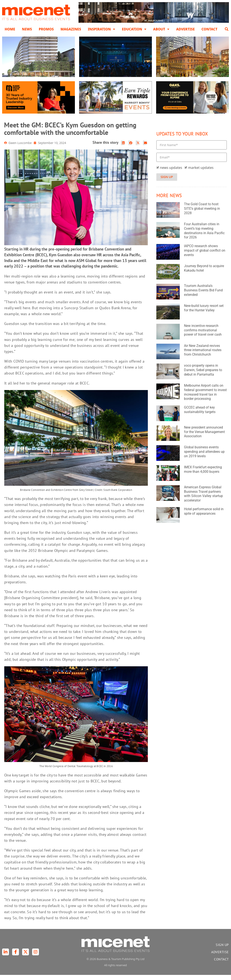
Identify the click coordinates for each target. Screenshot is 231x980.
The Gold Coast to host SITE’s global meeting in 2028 (202, 214)
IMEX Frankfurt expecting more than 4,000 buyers (203, 475)
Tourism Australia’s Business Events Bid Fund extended (203, 296)
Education (134, 29)
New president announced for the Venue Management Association (204, 437)
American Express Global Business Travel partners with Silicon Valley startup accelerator (203, 499)
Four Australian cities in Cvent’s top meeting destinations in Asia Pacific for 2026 (204, 236)
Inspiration (101, 29)
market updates (201, 173)
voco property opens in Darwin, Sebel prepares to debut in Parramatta (203, 375)
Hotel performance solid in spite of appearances (204, 517)
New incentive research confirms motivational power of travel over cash (203, 335)
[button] (227, 29)
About (161, 29)
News (27, 29)
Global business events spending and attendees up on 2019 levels (204, 457)
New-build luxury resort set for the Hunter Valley (204, 313)
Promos (46, 29)
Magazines (71, 29)
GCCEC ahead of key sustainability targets (200, 415)
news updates (171, 173)
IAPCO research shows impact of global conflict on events (205, 256)
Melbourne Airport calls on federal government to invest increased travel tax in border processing (205, 397)
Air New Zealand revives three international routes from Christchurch (203, 355)
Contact (209, 29)
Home (10, 29)
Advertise (185, 29)
